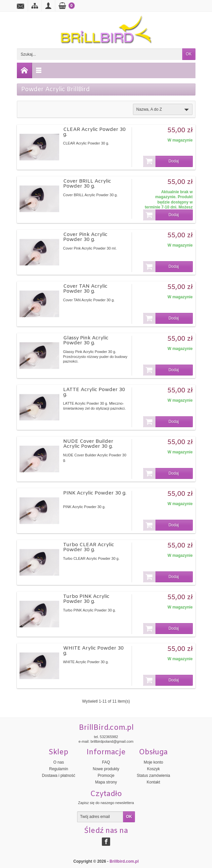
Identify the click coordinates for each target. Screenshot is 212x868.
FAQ (106, 762)
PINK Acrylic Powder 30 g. (95, 493)
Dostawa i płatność (59, 776)
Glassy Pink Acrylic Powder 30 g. (86, 341)
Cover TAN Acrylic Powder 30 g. (85, 289)
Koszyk (154, 769)
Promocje (106, 776)
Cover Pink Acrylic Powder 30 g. (85, 237)
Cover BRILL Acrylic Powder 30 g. (87, 184)
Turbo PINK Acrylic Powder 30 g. (86, 599)
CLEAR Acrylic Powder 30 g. (94, 132)
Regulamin (58, 769)
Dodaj (161, 161)
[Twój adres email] (100, 817)
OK (189, 54)
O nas (59, 762)
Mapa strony (106, 782)
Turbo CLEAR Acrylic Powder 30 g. (89, 547)
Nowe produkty (106, 769)
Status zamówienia (153, 776)
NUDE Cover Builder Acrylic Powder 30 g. (88, 444)
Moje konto (153, 762)
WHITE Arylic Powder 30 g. (93, 651)
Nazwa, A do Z (163, 110)
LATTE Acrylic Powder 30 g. (94, 392)
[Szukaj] (100, 54)
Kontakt (153, 782)
